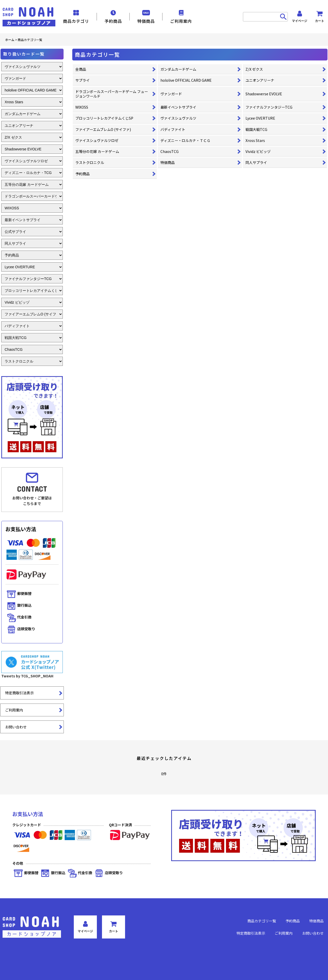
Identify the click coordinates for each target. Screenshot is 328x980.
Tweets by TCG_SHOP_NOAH (27, 676)
